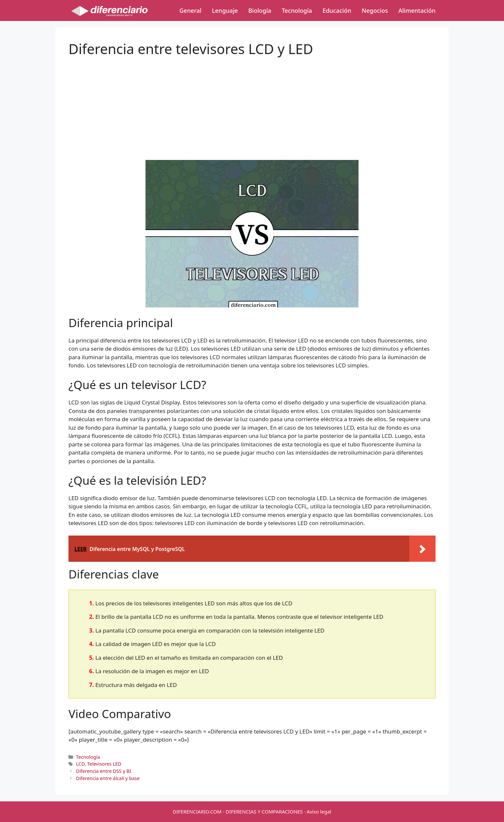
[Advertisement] (252, 103)
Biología (260, 10)
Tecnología (297, 10)
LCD (80, 764)
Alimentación (417, 10)
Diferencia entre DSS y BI (104, 771)
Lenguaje (225, 10)
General (190, 10)
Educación (337, 10)
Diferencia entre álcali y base (108, 778)
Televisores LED (104, 764)
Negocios (375, 10)
